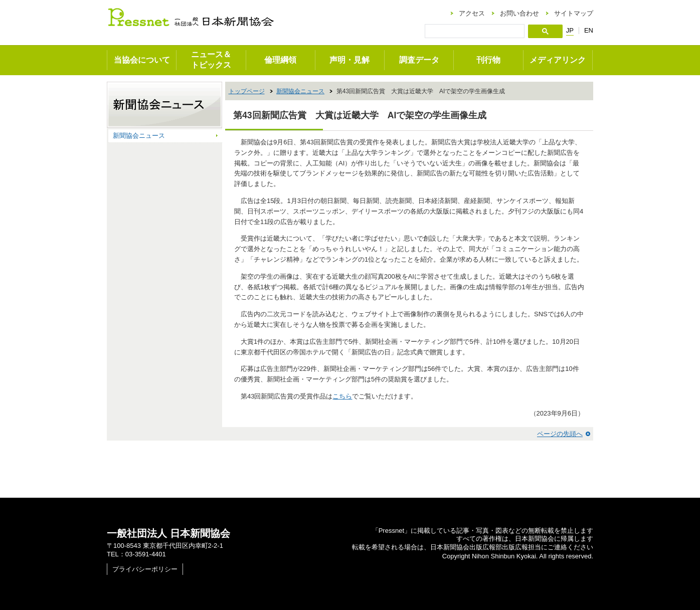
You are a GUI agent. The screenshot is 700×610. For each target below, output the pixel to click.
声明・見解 (349, 60)
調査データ (419, 60)
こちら (342, 396)
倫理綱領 (280, 60)
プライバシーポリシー (145, 569)
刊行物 (488, 60)
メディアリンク (558, 60)
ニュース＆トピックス (211, 60)
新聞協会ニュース (300, 91)
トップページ (247, 91)
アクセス (472, 13)
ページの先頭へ (560, 434)
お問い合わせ (519, 13)
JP (570, 31)
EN (589, 30)
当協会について (142, 60)
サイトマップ (574, 13)
